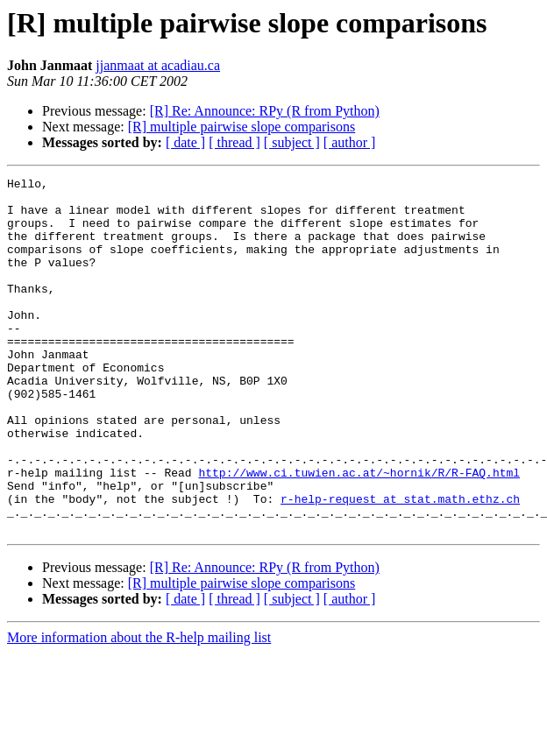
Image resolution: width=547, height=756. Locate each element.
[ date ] (185, 142)
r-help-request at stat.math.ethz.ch (400, 564)
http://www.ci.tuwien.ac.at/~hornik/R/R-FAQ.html (359, 533)
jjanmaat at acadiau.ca (158, 65)
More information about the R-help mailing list (139, 708)
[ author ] (350, 142)
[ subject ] (292, 142)
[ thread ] (234, 142)
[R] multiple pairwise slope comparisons (242, 127)
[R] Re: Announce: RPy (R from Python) (265, 111)
